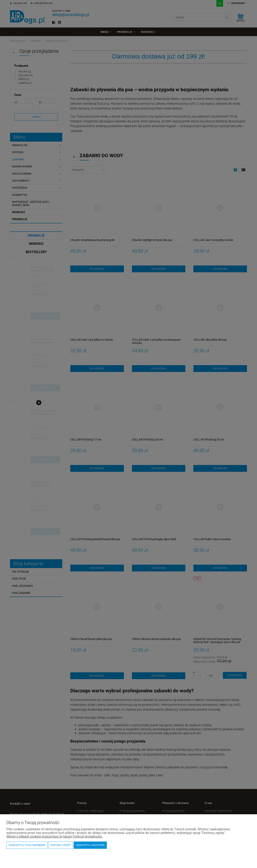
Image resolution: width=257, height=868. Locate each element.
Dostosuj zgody (61, 845)
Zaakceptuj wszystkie (90, 845)
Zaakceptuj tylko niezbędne (27, 845)
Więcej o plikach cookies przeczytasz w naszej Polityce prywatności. (55, 836)
